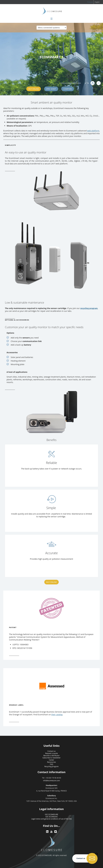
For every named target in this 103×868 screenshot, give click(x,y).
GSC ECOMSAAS (51, 817)
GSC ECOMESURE (51, 814)
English (97, 2)
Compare (68, 89)
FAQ (51, 764)
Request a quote (51, 753)
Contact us (51, 751)
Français (90, 2)
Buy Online (34, 89)
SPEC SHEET (51, 89)
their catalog (57, 715)
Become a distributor (52, 756)
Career (52, 760)
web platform (93, 131)
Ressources (51, 762)
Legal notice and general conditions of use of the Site (51, 819)
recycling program (89, 308)
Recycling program (51, 766)
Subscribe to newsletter (52, 758)
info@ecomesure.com (52, 781)
